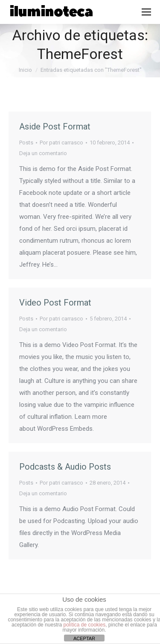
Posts (26, 143)
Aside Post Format (55, 126)
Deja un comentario (43, 153)
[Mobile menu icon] (146, 12)
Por (61, 143)
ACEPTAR (84, 638)
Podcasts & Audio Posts (65, 467)
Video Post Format (55, 303)
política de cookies (84, 625)
